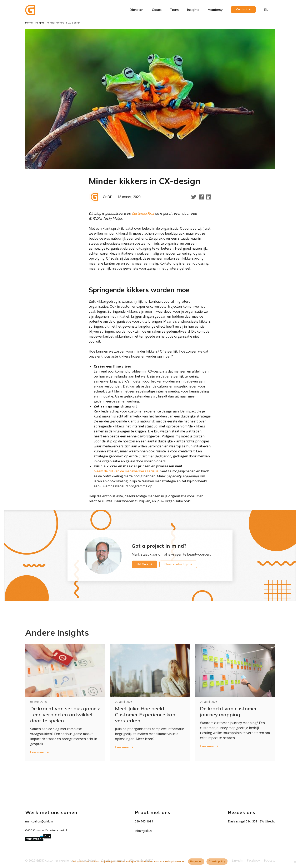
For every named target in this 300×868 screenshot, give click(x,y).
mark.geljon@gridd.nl (39, 821)
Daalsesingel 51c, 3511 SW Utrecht (251, 821)
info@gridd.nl (144, 831)
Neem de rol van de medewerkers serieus (126, 471)
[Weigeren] (295, 862)
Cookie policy (217, 861)
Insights (193, 10)
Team (174, 10)
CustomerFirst (143, 213)
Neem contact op (177, 564)
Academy (215, 10)
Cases (157, 10)
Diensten (137, 10)
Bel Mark (143, 564)
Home (29, 23)
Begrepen (196, 861)
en (266, 10)
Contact (242, 9)
